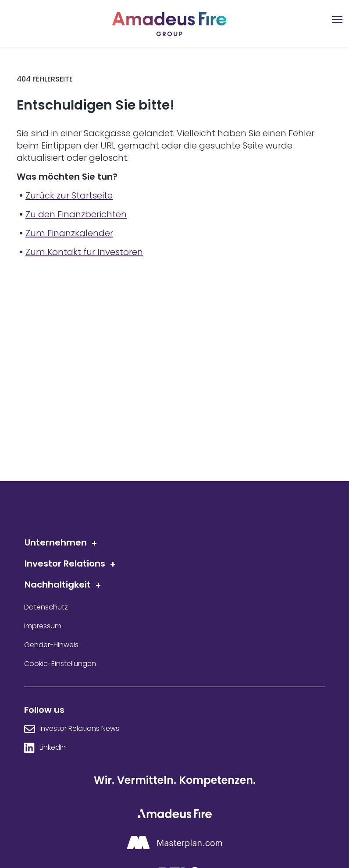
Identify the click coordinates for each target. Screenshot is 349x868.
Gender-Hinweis (51, 645)
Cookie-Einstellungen (60, 664)
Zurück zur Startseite (69, 195)
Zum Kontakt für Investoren (84, 252)
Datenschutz (46, 607)
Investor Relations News (79, 729)
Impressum (43, 626)
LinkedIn (53, 748)
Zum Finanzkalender (69, 233)
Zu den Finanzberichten (76, 214)
